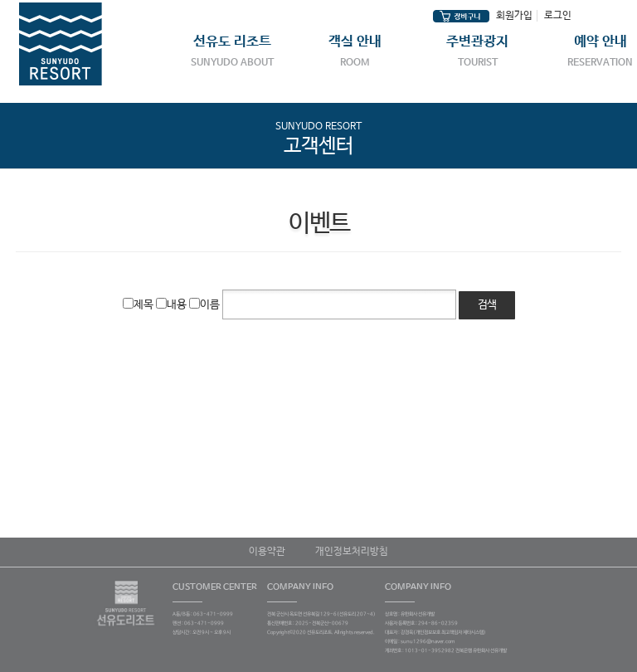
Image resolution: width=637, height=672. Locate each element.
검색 (487, 305)
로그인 (558, 16)
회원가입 (514, 16)
